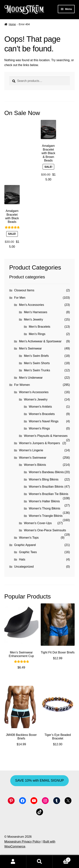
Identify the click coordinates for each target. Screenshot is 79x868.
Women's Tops (29, 538)
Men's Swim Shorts (37, 363)
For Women (22, 385)
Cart (62, 859)
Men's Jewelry (33, 319)
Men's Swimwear (30, 348)
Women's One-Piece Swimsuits (45, 530)
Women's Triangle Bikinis (46, 516)
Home (12, 24)
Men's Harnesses (36, 312)
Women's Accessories (34, 392)
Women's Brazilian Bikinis (46, 487)
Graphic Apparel (25, 545)
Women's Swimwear (33, 458)
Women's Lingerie (31, 450)
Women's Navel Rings (44, 421)
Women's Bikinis (35, 465)
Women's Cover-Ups (38, 523)
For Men (20, 298)
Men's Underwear (31, 378)
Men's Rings (37, 334)
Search (39, 862)
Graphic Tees (28, 552)
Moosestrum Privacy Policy (23, 842)
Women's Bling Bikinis (44, 479)
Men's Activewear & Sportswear (40, 341)
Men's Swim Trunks (37, 370)
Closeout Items (24, 290)
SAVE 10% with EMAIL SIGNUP (39, 780)
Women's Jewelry (36, 399)
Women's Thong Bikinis (45, 508)
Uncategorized (24, 567)
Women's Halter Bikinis (44, 501)
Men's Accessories (31, 305)
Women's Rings (39, 428)
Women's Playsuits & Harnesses (46, 436)
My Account (13, 862)
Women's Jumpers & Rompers (39, 443)
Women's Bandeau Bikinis (46, 472)
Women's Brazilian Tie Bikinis (48, 494)
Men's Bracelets (39, 327)
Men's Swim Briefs (36, 356)
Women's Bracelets (42, 414)
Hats (22, 559)
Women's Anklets (40, 407)
